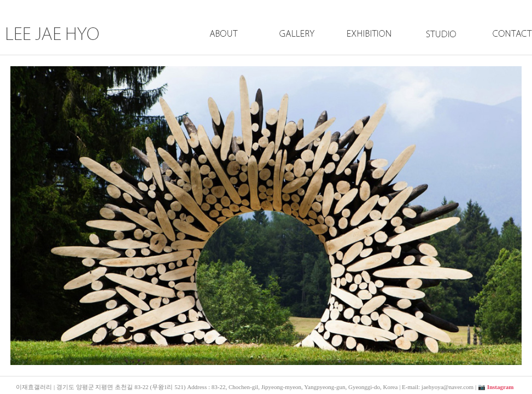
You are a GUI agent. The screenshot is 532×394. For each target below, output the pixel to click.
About (224, 46)
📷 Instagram (496, 387)
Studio (438, 46)
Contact (501, 46)
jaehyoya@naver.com (448, 387)
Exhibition (369, 46)
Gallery (296, 46)
